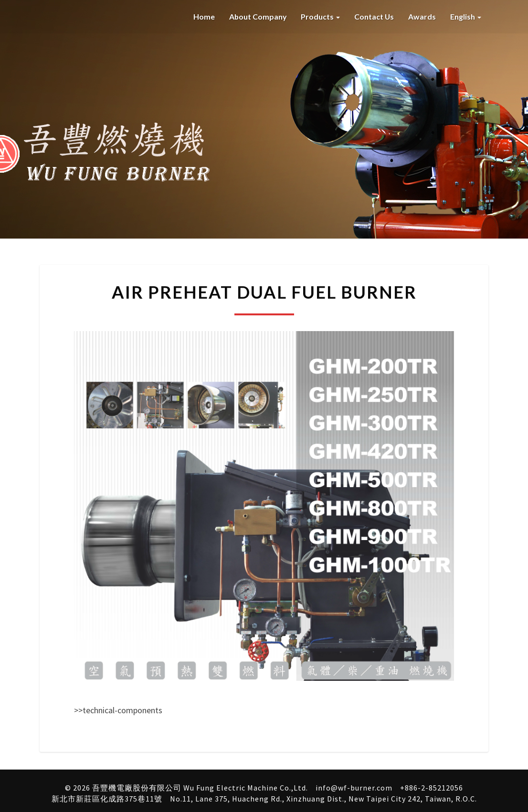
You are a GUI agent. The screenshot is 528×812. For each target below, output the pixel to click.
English (466, 16)
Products (320, 16)
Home (203, 16)
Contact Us (374, 16)
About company (257, 16)
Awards (422, 16)
